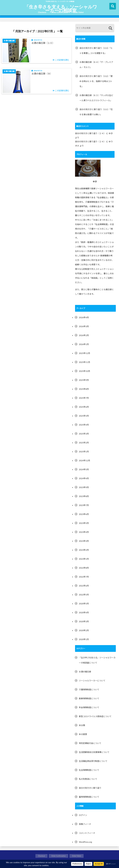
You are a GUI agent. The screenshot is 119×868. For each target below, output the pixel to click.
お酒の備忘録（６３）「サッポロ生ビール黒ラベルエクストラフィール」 (96, 98)
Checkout (42, 12)
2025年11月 (84, 362)
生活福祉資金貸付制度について (93, 761)
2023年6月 (84, 514)
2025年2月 (84, 443)
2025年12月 (84, 353)
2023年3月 (84, 541)
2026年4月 (84, 317)
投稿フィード (85, 824)
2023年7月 (84, 505)
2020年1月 (84, 639)
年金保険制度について (89, 707)
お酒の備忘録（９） (42, 74)
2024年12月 (84, 460)
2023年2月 (84, 550)
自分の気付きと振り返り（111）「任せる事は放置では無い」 (96, 112)
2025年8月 (84, 389)
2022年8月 (84, 568)
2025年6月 (84, 407)
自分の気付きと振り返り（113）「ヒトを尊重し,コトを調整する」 (96, 51)
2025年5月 (84, 416)
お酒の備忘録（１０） (43, 43)
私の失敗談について (88, 779)
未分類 (82, 725)
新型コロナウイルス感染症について (95, 716)
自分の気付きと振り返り (90, 788)
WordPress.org (85, 842)
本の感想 (83, 734)
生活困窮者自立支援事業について (94, 752)
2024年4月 (84, 478)
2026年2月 (84, 335)
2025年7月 (84, 398)
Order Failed (78, 12)
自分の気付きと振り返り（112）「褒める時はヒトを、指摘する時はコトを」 (96, 81)
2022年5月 (84, 595)
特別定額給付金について (90, 743)
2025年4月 (84, 425)
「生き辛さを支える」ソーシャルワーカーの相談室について (97, 660)
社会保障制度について (89, 770)
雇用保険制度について (89, 797)
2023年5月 (84, 523)
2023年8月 (84, 496)
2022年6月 (84, 586)
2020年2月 (84, 630)
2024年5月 (84, 469)
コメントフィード (87, 833)
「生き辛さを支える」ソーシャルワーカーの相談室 (61, 8)
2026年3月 (84, 326)
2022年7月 (84, 577)
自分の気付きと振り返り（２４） (90, 133)
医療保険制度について (89, 698)
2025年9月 (84, 380)
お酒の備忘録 (85, 672)
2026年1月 (84, 344)
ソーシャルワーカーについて (92, 681)
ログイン (83, 815)
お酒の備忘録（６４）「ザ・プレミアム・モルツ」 (96, 65)
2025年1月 (84, 452)
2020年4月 (84, 612)
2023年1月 (84, 559)
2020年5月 (84, 604)
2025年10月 (84, 371)
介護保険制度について (89, 689)
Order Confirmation (60, 12)
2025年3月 (84, 434)
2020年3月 (84, 621)
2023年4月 (84, 532)
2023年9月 (84, 487)
